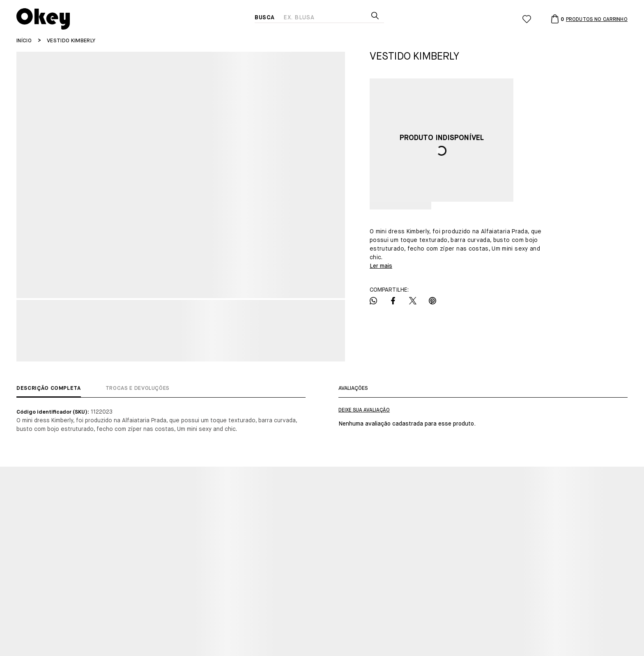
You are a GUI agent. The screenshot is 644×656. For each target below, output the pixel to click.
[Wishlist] (527, 19)
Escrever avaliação (364, 410)
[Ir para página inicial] (24, 41)
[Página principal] (136, 19)
